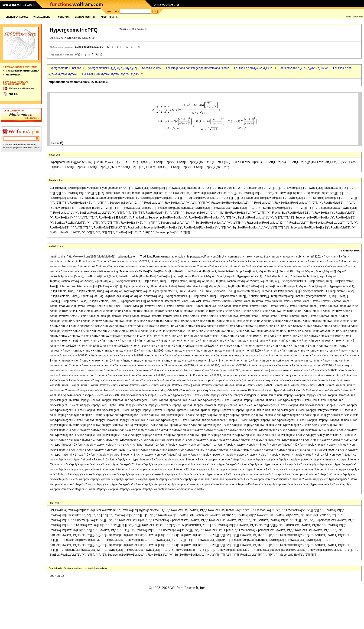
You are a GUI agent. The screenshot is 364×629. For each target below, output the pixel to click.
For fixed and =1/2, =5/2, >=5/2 (303, 68)
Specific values (151, 68)
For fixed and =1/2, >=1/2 (254, 68)
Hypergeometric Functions (65, 68)
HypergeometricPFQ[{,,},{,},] (111, 68)
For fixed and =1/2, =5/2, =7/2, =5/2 (111, 74)
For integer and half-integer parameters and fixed (197, 68)
